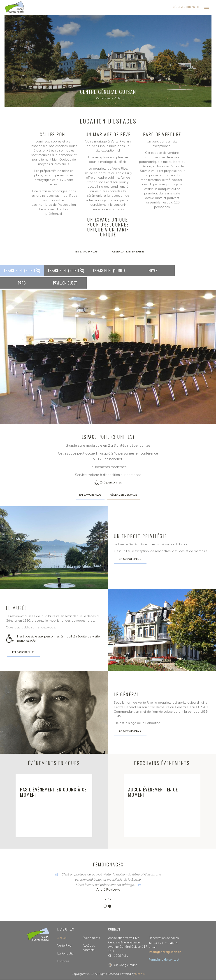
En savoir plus (87, 251)
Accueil (62, 938)
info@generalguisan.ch (165, 950)
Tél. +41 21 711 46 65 (163, 943)
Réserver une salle (186, 7)
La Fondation (66, 953)
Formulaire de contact (164, 959)
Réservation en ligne (128, 251)
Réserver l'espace (123, 495)
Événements (91, 938)
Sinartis (140, 974)
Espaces (63, 961)
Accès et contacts (89, 948)
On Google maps (126, 965)
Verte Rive (64, 945)
